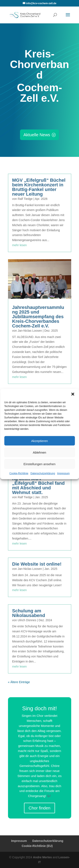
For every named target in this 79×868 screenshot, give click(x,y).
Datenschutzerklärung (43, 473)
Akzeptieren (39, 441)
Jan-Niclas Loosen (30, 331)
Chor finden (39, 808)
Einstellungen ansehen (40, 464)
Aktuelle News (37, 135)
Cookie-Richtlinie (19, 473)
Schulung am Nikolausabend (29, 613)
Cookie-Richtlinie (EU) (37, 846)
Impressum (63, 473)
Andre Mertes (42, 857)
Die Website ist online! (37, 564)
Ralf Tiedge (25, 199)
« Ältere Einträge (19, 682)
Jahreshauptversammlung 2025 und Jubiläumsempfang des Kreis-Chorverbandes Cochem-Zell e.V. (38, 317)
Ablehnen (39, 452)
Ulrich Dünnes (27, 620)
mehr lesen (19, 245)
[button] (73, 394)
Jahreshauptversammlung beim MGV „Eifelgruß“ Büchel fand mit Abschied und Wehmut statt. (38, 483)
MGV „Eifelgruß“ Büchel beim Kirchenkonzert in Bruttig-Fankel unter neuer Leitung (39, 187)
